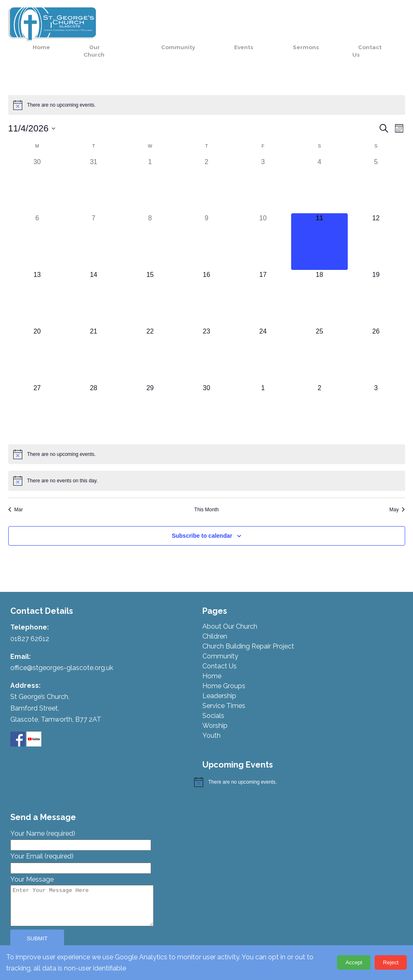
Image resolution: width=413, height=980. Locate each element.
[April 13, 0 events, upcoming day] (37, 281)
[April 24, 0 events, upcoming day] (263, 337)
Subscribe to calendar (202, 518)
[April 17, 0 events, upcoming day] (263, 281)
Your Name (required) (81, 822)
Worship (215, 709)
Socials (213, 699)
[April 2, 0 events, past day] (207, 168)
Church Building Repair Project (248, 629)
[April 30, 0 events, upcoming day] (207, 394)
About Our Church (230, 609)
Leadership (219, 679)
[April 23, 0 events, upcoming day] (207, 337)
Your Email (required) (81, 845)
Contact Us (381, 24)
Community (231, 20)
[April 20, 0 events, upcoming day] (37, 337)
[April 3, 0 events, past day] (263, 168)
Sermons (331, 20)
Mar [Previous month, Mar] (16, 492)
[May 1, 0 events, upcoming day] (263, 394)
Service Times (224, 689)
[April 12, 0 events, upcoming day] (376, 225)
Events (283, 20)
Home (125, 20)
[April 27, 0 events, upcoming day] (37, 394)
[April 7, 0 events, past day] (94, 225)
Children (215, 619)
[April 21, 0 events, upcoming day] (94, 337)
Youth (211, 719)
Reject (391, 962)
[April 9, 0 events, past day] (207, 225)
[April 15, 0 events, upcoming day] (150, 281)
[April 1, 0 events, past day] (150, 168)
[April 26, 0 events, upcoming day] (376, 337)
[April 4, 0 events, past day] (319, 168)
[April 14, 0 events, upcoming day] (94, 281)
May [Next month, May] (397, 492)
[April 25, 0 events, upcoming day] (319, 337)
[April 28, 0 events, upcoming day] (94, 394)
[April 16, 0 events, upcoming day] (207, 281)
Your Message (90, 884)
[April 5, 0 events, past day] (376, 168)
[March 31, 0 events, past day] (94, 168)
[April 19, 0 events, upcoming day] (376, 281)
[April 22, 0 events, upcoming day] (150, 337)
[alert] (207, 88)
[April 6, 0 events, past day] (37, 225)
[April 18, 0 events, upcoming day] (319, 281)
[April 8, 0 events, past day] (150, 225)
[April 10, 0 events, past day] (263, 225)
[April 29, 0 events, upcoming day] (150, 394)
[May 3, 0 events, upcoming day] (376, 394)
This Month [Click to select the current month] (206, 492)
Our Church (169, 24)
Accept (354, 962)
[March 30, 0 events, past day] (37, 168)
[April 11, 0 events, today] (319, 225)
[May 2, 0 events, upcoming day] (319, 394)
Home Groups (224, 669)
